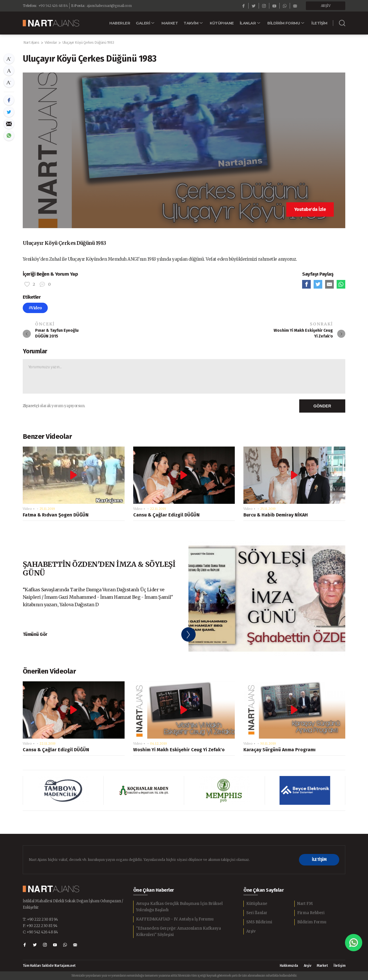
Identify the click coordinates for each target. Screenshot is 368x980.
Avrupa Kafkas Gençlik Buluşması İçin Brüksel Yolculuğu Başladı (179, 907)
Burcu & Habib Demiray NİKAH (276, 515)
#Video (35, 308)
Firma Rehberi (311, 913)
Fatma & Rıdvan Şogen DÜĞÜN (56, 515)
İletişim (339, 966)
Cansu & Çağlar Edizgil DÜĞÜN (166, 515)
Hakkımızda (289, 966)
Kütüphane (257, 904)
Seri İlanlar (257, 913)
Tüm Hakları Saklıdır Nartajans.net (49, 966)
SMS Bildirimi (259, 922)
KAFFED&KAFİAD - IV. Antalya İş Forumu (175, 919)
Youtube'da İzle (310, 209)
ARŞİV (326, 6)
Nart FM (305, 904)
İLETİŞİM (319, 860)
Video (27, 509)
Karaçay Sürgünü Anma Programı (280, 750)
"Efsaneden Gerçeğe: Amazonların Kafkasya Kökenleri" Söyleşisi (179, 932)
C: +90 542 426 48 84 (40, 932)
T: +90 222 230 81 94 (40, 919)
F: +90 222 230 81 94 (40, 926)
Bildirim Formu (312, 922)
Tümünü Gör (35, 634)
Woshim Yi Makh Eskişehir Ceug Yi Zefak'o (179, 750)
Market (322, 966)
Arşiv (251, 931)
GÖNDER (322, 406)
